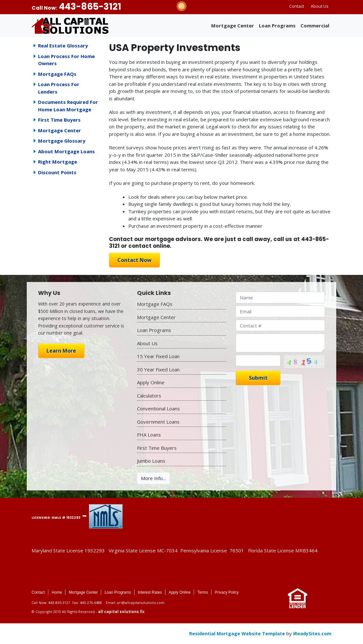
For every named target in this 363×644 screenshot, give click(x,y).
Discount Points (57, 172)
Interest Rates (150, 592)
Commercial (315, 25)
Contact (297, 6)
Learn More (61, 351)
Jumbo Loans (151, 461)
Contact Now (134, 260)
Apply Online (151, 382)
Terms (203, 592)
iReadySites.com (312, 634)
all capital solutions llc (121, 612)
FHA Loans (149, 435)
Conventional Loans (158, 408)
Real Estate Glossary (63, 45)
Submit (258, 378)
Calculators (149, 396)
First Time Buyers (59, 120)
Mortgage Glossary (62, 141)
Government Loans (158, 422)
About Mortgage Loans (66, 151)
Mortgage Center (233, 25)
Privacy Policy (227, 592)
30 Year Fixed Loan (158, 369)
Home (57, 592)
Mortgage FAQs (57, 74)
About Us (320, 6)
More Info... (153, 478)
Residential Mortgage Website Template (237, 634)
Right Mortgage (58, 162)
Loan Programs (277, 25)
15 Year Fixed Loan (158, 356)
